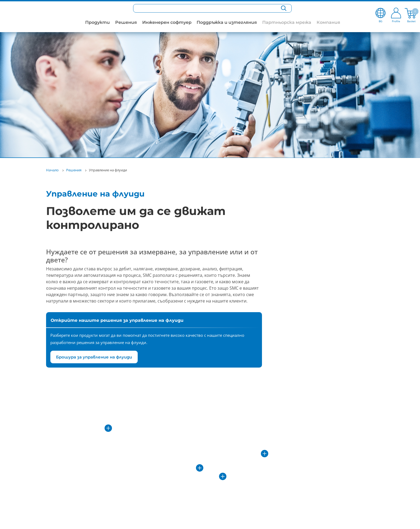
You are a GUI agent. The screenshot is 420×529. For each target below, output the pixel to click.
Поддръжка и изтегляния (227, 22)
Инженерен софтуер (167, 22)
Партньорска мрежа (287, 22)
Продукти (97, 22)
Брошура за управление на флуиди (94, 357)
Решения (126, 22)
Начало (52, 170)
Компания (328, 22)
